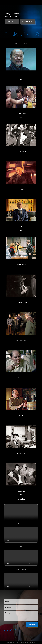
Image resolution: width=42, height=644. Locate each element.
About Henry (12, 21)
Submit (32, 624)
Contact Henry (27, 21)
